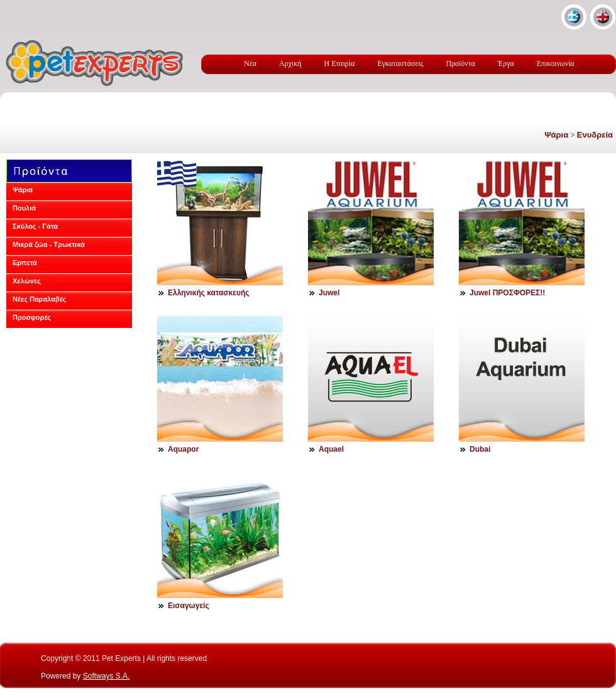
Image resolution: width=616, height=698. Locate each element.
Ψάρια (556, 135)
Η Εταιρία (340, 63)
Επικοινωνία (556, 63)
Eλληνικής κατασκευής (209, 293)
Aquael (331, 449)
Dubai (480, 449)
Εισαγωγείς (189, 606)
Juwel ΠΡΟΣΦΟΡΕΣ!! (507, 293)
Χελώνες (27, 281)
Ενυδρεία (595, 135)
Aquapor (183, 449)
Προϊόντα (460, 63)
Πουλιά (24, 208)
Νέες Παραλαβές (39, 299)
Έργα (506, 63)
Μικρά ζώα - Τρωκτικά (49, 244)
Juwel (329, 293)
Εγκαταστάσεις (400, 63)
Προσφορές (32, 317)
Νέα (250, 63)
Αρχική (290, 63)
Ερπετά (25, 263)
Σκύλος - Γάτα (35, 226)
